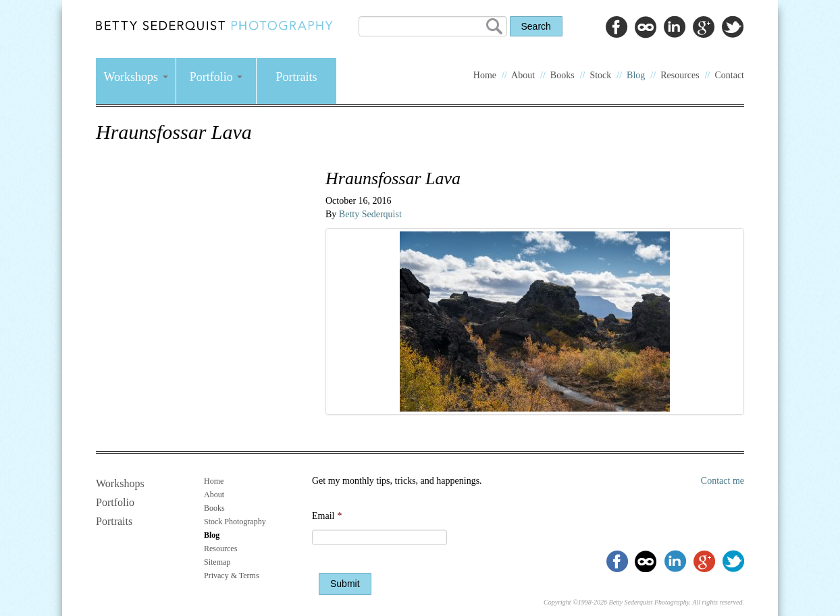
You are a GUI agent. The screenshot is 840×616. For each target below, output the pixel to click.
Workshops (135, 77)
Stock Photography (235, 522)
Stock (600, 75)
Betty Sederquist (370, 214)
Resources (680, 75)
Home (485, 75)
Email (327, 516)
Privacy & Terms (232, 576)
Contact (729, 75)
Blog (636, 75)
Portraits (297, 77)
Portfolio (216, 77)
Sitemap (217, 562)
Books (562, 75)
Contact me (723, 481)
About (523, 75)
